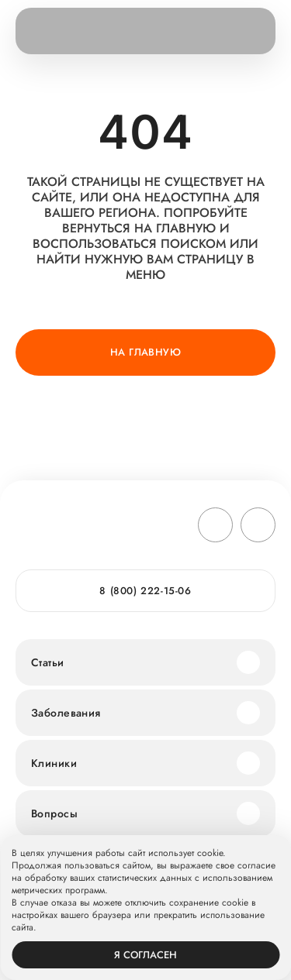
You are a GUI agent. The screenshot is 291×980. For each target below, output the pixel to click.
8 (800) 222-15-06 (145, 591)
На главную (145, 352)
